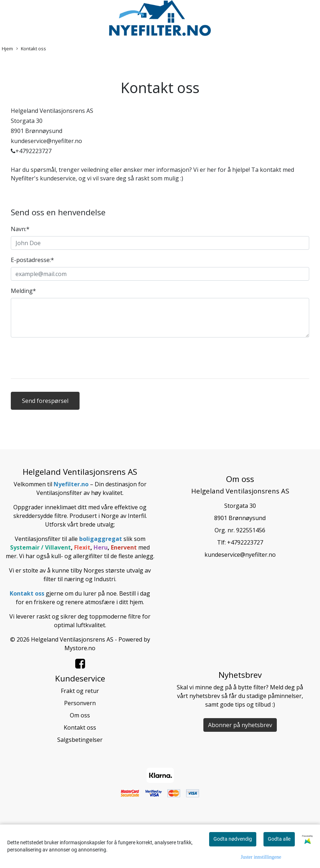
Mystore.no (80, 648)
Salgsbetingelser (80, 740)
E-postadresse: (32, 260)
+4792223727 (245, 542)
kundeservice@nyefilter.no (240, 555)
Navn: (20, 229)
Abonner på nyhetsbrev (240, 725)
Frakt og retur (80, 691)
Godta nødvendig (233, 839)
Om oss (80, 715)
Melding (23, 291)
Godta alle (279, 839)
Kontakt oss (31, 49)
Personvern (80, 703)
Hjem (7, 49)
